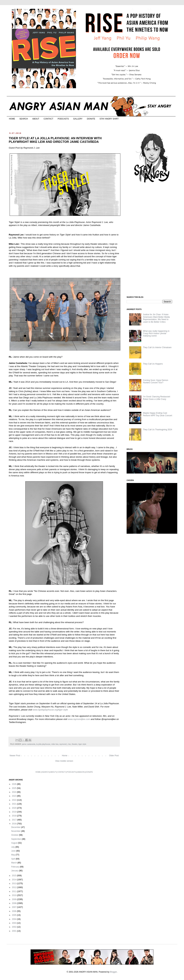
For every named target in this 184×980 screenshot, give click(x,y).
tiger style (82, 744)
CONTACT (48, 119)
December (16, 827)
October (15, 835)
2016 (15, 824)
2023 (15, 796)
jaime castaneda (29, 744)
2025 (15, 788)
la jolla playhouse (43, 744)
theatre (75, 744)
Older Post (114, 756)
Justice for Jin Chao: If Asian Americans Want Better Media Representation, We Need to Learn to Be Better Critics (156, 318)
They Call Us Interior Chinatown (157, 347)
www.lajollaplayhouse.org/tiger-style (50, 710)
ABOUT (36, 119)
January (15, 871)
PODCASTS (63, 119)
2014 (15, 880)
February (15, 867)
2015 (15, 876)
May (13, 855)
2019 (15, 812)
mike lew (55, 744)
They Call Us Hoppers (153, 364)
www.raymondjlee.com (79, 719)
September (16, 839)
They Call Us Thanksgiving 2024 (158, 430)
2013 (15, 884)
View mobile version (64, 761)
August (15, 843)
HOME (12, 119)
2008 (15, 903)
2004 (15, 919)
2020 (15, 808)
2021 (15, 804)
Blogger (113, 972)
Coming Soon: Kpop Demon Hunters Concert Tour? (156, 381)
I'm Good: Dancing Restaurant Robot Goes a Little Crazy (157, 398)
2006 (15, 911)
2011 (15, 891)
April (13, 859)
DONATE (91, 119)
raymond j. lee (65, 744)
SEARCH (24, 119)
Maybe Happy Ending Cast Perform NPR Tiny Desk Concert (158, 414)
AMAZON (81, 772)
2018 (15, 816)
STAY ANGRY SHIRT (109, 119)
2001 (15, 931)
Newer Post (15, 756)
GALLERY (78, 119)
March (14, 863)
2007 (15, 907)
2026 (15, 784)
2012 (15, 887)
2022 (15, 800)
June (14, 851)
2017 (15, 820)
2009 (15, 899)
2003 (15, 923)
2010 (15, 895)
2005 (15, 915)
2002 (15, 927)
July (13, 847)
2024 (15, 792)
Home (65, 756)
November (16, 831)
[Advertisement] (152, 240)
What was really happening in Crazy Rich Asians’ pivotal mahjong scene (156, 334)
